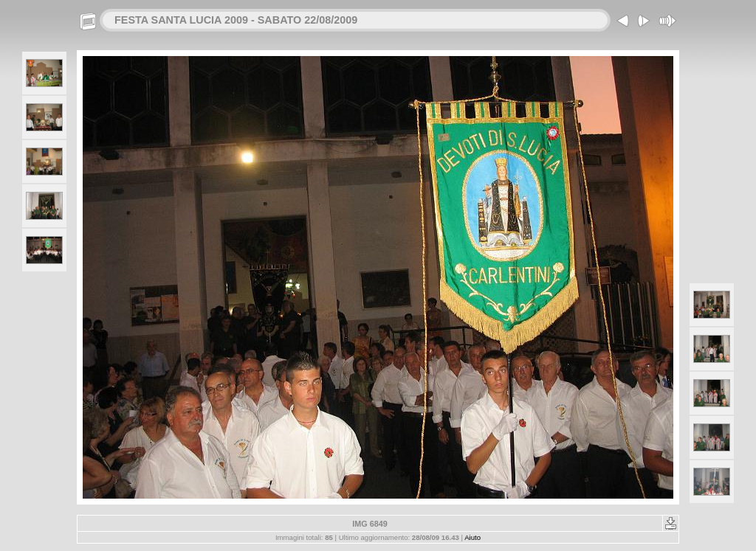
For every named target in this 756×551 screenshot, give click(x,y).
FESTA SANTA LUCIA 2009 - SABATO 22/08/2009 (236, 20)
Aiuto (472, 537)
